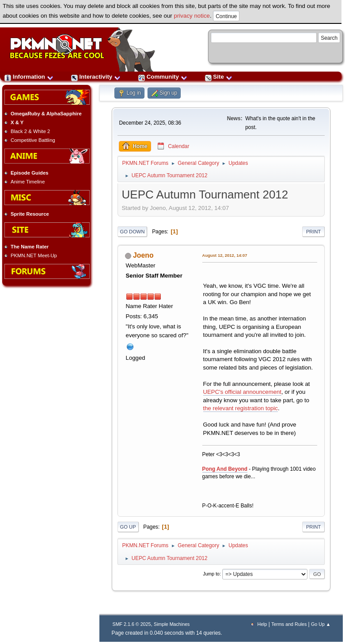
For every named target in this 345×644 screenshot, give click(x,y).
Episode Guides (30, 173)
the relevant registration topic (241, 408)
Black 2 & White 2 (30, 131)
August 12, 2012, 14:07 (225, 255)
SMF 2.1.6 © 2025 (132, 624)
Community (163, 77)
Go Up (128, 527)
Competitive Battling (33, 140)
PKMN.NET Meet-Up (34, 255)
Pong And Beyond (225, 469)
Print (314, 232)
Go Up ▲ (321, 624)
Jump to (211, 574)
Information (29, 77)
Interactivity (96, 77)
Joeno (143, 255)
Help (262, 624)
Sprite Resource (30, 214)
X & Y (17, 122)
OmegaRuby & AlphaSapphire (46, 114)
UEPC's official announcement (242, 392)
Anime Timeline (28, 182)
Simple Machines (172, 624)
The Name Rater (30, 247)
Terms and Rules (289, 624)
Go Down (133, 232)
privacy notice (192, 16)
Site (219, 77)
